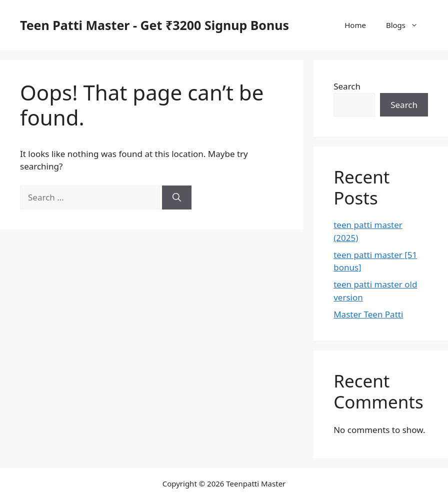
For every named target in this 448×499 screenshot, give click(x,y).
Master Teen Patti (368, 314)
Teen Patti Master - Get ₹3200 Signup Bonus (154, 25)
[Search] (177, 197)
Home (355, 25)
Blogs (407, 25)
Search (347, 86)
